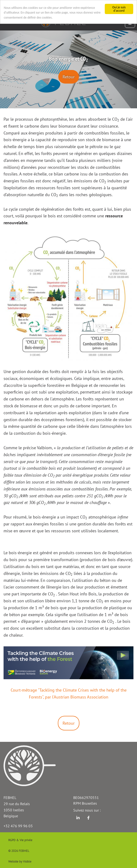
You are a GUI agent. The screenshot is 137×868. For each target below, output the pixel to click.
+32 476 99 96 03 (18, 826)
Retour (69, 77)
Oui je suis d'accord (119, 9)
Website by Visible (20, 861)
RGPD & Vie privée (20, 840)
